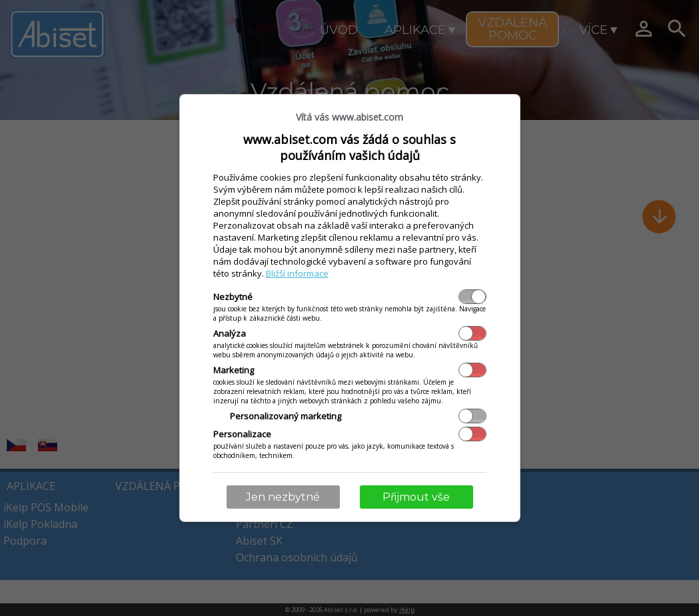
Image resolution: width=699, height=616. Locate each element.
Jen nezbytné (283, 497)
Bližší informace (297, 273)
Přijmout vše (416, 497)
